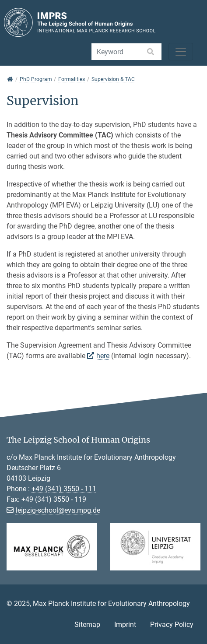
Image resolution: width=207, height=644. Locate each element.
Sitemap (87, 625)
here (103, 356)
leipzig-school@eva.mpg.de (58, 510)
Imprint (125, 625)
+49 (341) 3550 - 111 (64, 489)
